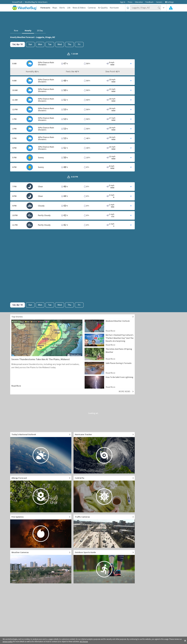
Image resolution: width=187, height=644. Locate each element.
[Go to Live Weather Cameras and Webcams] (41, 567)
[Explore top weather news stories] (72, 317)
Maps (55, 8)
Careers (159, 2)
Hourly (28, 31)
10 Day (40, 31)
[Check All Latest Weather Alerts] (171, 8)
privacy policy (8, 642)
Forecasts (45, 8)
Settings (169, 2)
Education (139, 2)
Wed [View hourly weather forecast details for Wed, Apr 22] (60, 44)
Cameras (92, 8)
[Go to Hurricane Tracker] (104, 453)
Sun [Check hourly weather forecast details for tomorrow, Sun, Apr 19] (30, 44)
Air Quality (103, 8)
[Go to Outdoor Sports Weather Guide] (104, 567)
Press (130, 2)
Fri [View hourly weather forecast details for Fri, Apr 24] (79, 44)
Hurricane (114, 8)
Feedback (149, 2)
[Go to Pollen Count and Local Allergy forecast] (41, 494)
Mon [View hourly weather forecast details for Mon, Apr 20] (40, 44)
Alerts (62, 8)
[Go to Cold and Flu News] (104, 494)
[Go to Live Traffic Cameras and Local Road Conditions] (104, 531)
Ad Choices (84, 642)
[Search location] (146, 8)
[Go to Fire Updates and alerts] (41, 531)
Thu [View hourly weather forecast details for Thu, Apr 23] (69, 44)
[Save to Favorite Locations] (128, 8)
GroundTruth (17, 2)
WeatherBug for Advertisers (36, 2)
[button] (185, 640)
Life (69, 8)
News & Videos (79, 8)
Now (16, 31)
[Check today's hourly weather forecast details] (18, 44)
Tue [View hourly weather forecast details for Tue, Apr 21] (50, 44)
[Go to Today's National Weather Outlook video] (41, 453)
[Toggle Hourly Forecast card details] (72, 64)
